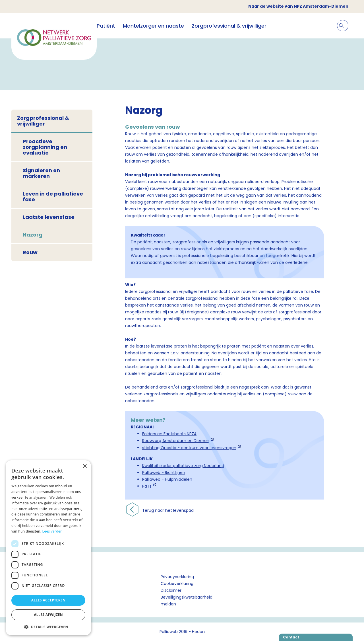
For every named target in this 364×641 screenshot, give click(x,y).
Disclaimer (171, 590)
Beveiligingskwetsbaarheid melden (187, 601)
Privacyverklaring (177, 577)
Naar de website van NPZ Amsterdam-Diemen (298, 6)
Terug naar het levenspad (168, 510)
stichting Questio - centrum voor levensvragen (189, 448)
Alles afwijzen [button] (48, 615)
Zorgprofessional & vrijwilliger (229, 26)
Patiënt (106, 26)
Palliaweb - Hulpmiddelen (167, 479)
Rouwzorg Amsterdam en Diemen (176, 441)
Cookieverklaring (177, 584)
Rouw (30, 252)
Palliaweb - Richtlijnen (164, 472)
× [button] (85, 466)
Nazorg (33, 235)
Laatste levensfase (49, 217)
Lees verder (52, 531)
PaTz (147, 486)
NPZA (191, 434)
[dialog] (48, 548)
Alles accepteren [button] (48, 600)
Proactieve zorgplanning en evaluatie (45, 147)
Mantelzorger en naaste (153, 26)
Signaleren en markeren (41, 173)
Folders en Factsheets (164, 434)
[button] (48, 627)
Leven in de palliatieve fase (53, 197)
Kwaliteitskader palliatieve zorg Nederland (183, 466)
